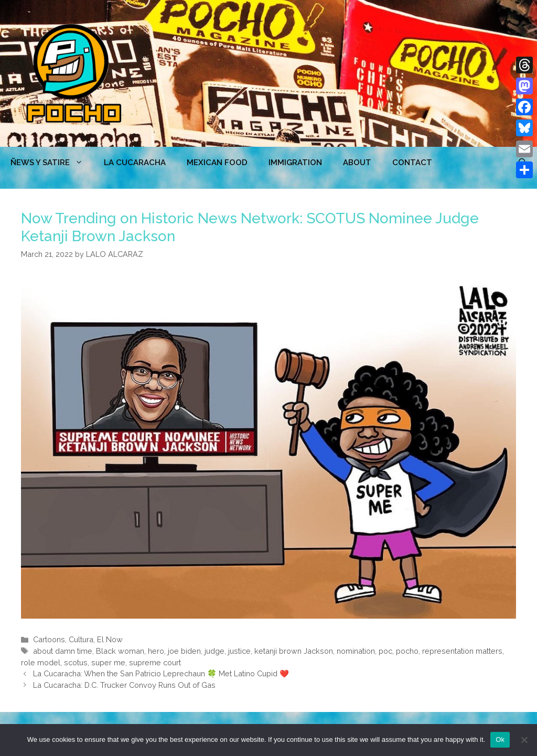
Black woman (120, 651)
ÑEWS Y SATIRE (52, 163)
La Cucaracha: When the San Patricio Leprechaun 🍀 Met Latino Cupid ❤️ (161, 673)
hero (156, 651)
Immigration (295, 163)
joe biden (184, 651)
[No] (524, 740)
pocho (407, 651)
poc (385, 651)
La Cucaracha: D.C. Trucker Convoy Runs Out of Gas (124, 685)
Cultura (81, 639)
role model (41, 662)
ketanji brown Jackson (294, 651)
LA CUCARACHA (135, 163)
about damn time (63, 651)
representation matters (462, 651)
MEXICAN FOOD (217, 163)
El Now (110, 639)
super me (108, 662)
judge (214, 651)
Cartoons (49, 639)
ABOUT (357, 163)
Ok (500, 739)
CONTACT (412, 163)
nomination (356, 651)
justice (239, 651)
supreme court (155, 662)
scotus (76, 662)
